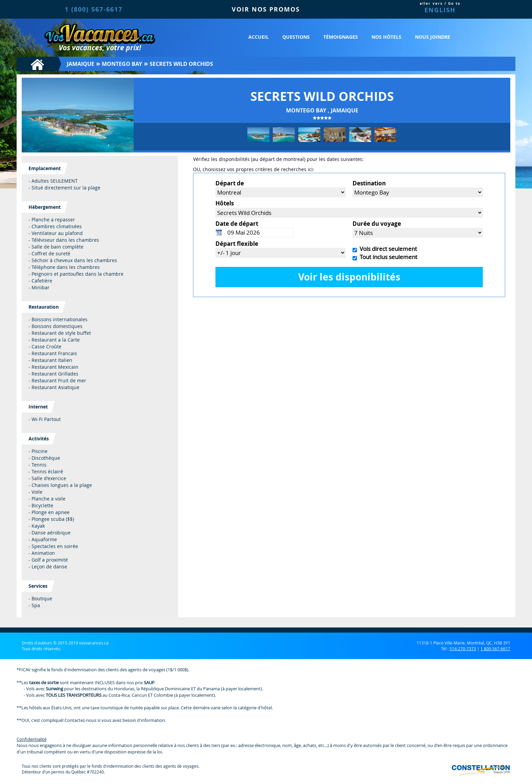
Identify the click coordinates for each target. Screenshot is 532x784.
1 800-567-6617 (495, 649)
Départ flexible (237, 244)
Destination (369, 183)
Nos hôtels (386, 37)
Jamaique (81, 64)
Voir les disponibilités (349, 277)
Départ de (230, 183)
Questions (296, 37)
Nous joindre (433, 37)
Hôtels (225, 203)
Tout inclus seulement (387, 257)
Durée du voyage (377, 224)
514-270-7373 (463, 649)
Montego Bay (122, 64)
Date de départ (237, 224)
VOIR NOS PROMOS (266, 9)
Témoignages (341, 37)
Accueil (259, 37)
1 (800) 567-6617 (94, 9)
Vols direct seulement (387, 249)
